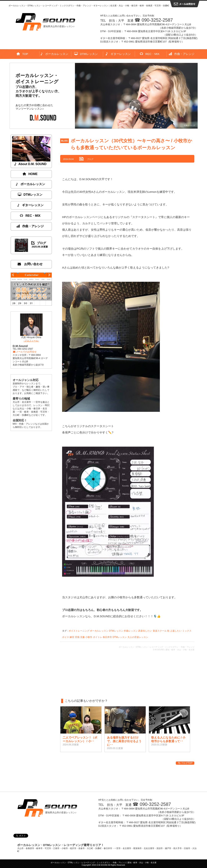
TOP (22, 54)
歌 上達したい (174, 631)
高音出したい (145, 631)
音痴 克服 (80, 637)
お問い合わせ (30, 264)
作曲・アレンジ (182, 54)
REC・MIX (150, 54)
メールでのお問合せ (25, 352)
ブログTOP (185, 763)
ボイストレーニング (79, 631)
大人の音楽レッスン (138, 637)
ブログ (90, 159)
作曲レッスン (131, 631)
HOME (30, 174)
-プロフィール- (31, 341)
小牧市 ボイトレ (94, 637)
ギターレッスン (118, 54)
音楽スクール (160, 631)
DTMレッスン (86, 54)
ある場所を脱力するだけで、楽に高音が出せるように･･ (124, 741)
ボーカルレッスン (54, 54)
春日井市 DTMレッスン (115, 637)
